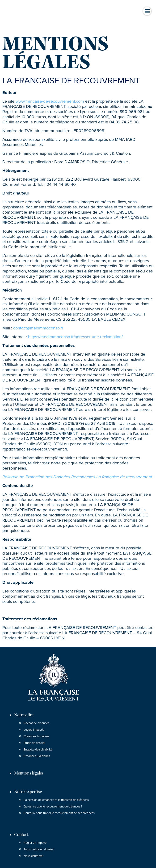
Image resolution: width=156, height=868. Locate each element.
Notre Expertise (28, 792)
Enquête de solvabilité (38, 750)
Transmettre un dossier (39, 849)
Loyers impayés (34, 730)
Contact (21, 835)
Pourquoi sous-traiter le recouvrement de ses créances (59, 813)
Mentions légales (29, 773)
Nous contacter (34, 856)
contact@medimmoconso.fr (38, 328)
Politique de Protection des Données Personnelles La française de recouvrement (77, 477)
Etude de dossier (34, 743)
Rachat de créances (36, 723)
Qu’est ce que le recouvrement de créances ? (53, 807)
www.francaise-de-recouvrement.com (50, 101)
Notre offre (24, 715)
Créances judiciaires (37, 756)
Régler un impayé (35, 843)
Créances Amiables (36, 736)
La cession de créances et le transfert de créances (56, 800)
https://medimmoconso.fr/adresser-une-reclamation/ (75, 337)
